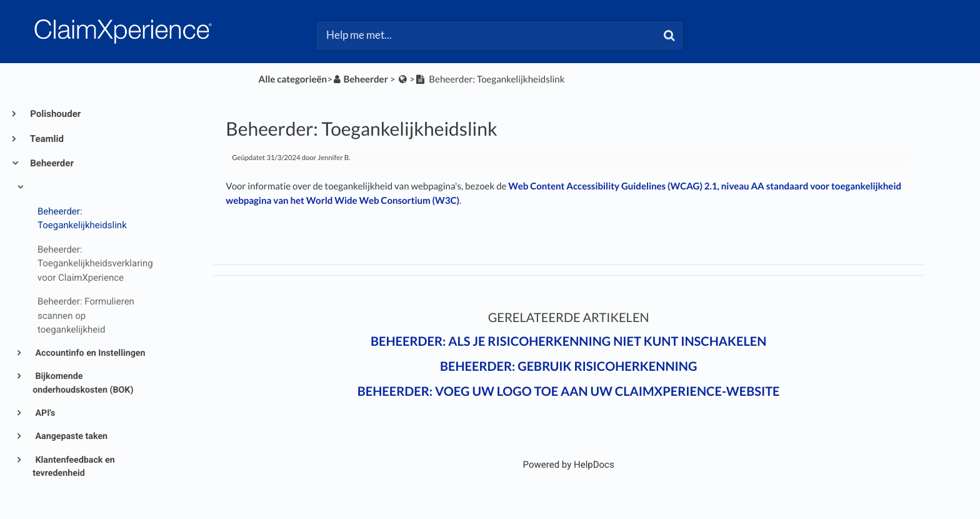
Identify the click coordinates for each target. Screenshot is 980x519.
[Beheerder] (360, 79)
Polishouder (54, 114)
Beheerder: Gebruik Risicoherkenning (568, 366)
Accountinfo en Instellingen (89, 353)
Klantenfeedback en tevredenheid (74, 467)
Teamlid (46, 139)
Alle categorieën (293, 79)
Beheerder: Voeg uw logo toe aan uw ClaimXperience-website (569, 391)
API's (44, 413)
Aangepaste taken (70, 436)
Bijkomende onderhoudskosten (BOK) (83, 383)
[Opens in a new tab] (569, 465)
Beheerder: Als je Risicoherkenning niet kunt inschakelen (568, 341)
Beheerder (51, 163)
